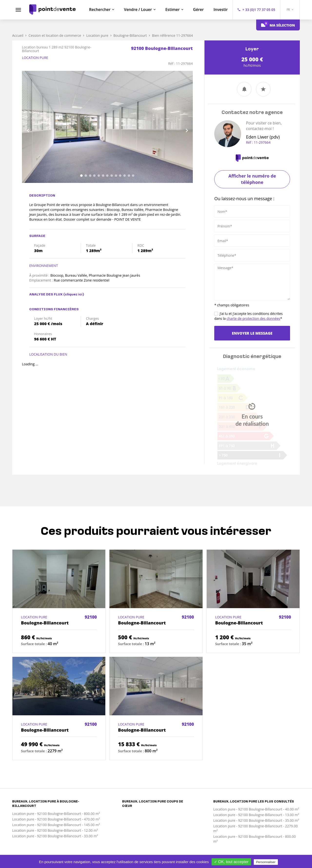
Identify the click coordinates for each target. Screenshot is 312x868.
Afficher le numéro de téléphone (252, 179)
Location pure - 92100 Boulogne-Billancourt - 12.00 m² (55, 830)
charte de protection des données (253, 318)
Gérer (198, 9)
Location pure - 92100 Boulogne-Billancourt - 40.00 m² (256, 809)
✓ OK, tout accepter (231, 862)
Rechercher (100, 9)
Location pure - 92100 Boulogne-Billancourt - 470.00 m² (56, 819)
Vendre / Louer (138, 9)
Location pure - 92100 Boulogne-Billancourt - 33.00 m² (55, 836)
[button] (35, 127)
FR (290, 10)
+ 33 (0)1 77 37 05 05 (259, 10)
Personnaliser (266, 862)
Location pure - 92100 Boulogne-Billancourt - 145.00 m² (56, 825)
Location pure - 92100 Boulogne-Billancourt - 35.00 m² (256, 820)
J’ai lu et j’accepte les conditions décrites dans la (249, 316)
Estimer (172, 9)
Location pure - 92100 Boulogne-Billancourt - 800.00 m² (56, 814)
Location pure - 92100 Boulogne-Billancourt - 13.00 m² (256, 815)
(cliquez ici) (74, 295)
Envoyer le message (252, 333)
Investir (221, 9)
